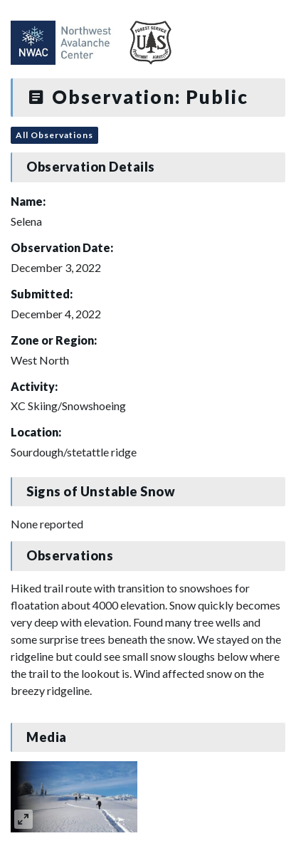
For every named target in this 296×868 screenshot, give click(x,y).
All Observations (54, 135)
